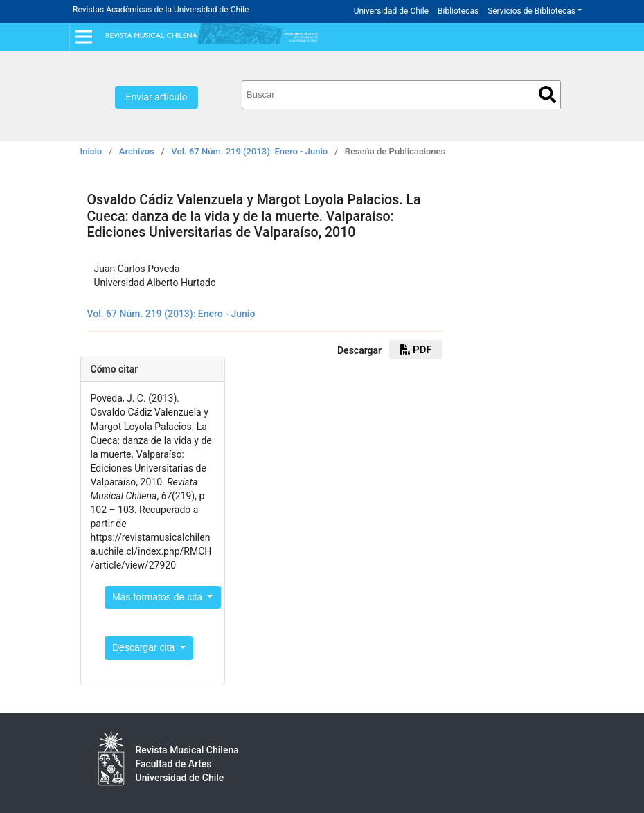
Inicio (91, 151)
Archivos (137, 151)
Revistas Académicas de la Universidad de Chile (161, 10)
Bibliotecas (458, 11)
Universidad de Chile (391, 11)
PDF (415, 350)
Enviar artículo (157, 97)
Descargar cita (145, 647)
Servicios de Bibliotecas (531, 11)
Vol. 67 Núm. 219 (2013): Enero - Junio (249, 151)
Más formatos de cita (159, 597)
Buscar (547, 95)
